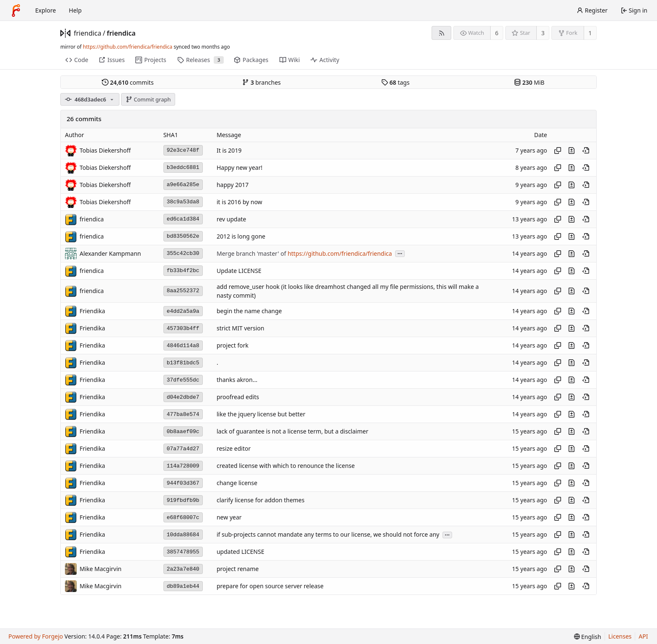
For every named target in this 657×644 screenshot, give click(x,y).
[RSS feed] (441, 33)
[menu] (588, 637)
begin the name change (249, 311)
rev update (232, 219)
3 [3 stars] (543, 33)
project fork (233, 346)
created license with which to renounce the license (286, 466)
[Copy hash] (558, 151)
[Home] (16, 10)
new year (229, 518)
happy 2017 (233, 185)
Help (75, 10)
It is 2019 (229, 150)
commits (128, 82)
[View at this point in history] (586, 151)
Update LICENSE (239, 271)
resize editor (234, 449)
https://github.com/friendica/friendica (128, 47)
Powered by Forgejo (36, 636)
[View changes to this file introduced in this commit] (572, 151)
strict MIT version (241, 328)
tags (395, 82)
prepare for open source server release (270, 586)
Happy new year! (239, 167)
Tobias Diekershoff (105, 150)
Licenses (620, 636)
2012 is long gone (241, 236)
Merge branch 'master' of (252, 253)
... (400, 253)
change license (237, 483)
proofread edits (238, 397)
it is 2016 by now (239, 202)
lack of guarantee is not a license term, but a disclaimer (292, 432)
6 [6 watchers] (497, 33)
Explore (45, 10)
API (643, 636)
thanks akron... (237, 380)
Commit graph (148, 99)
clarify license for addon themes (261, 500)
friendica (88, 33)
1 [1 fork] (590, 33)
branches (261, 82)
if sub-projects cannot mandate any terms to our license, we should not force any (328, 535)
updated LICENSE (241, 552)
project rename (238, 569)
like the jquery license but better (261, 414)
